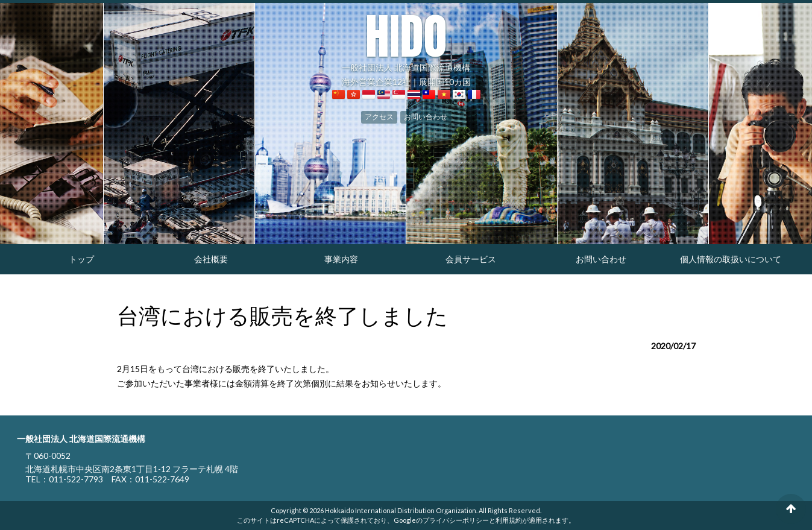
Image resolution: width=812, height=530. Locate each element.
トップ (81, 259)
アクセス (379, 117)
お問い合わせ (426, 117)
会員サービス (471, 259)
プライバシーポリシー (456, 520)
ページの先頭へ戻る (791, 509)
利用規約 (509, 520)
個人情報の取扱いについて (731, 259)
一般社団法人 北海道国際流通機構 (406, 42)
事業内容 (341, 259)
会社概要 (211, 259)
